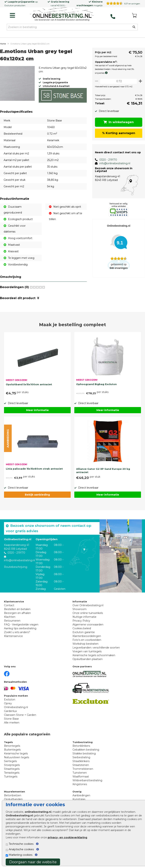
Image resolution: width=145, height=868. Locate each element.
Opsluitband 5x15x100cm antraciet (29, 384)
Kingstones (80, 784)
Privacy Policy (81, 621)
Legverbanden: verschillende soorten (96, 648)
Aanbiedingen (81, 795)
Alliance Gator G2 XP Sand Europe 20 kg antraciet (103, 470)
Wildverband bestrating (87, 780)
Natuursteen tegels (17, 757)
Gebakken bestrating (86, 750)
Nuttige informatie (84, 617)
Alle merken (12, 723)
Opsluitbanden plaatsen (88, 659)
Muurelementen (15, 792)
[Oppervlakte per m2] (118, 81)
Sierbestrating (81, 757)
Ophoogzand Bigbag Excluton (96, 384)
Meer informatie (37, 410)
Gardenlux (10, 711)
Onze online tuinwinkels (88, 613)
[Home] (62, 14)
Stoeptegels (12, 765)
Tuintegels (11, 777)
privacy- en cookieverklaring (67, 837)
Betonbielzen (13, 795)
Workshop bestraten (85, 644)
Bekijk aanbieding (37, 495)
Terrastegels (12, 773)
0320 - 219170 (106, 160)
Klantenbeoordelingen (87, 636)
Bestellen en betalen (17, 609)
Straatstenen (81, 765)
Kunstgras (79, 799)
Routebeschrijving (16, 567)
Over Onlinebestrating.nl (88, 605)
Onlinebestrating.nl (16, 707)
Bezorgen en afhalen (17, 613)
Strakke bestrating (84, 753)
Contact (9, 605)
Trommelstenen (83, 769)
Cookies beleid (82, 628)
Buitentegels (12, 750)
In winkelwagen (118, 122)
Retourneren (12, 621)
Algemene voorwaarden (88, 625)
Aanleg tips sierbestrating (20, 628)
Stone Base (11, 719)
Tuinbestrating (83, 742)
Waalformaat (81, 777)
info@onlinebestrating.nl (113, 163)
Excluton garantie (84, 632)
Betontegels (12, 746)
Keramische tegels (16, 753)
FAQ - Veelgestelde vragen (21, 625)
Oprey (8, 703)
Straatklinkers (81, 761)
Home (3, 44)
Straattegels (12, 769)
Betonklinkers (81, 746)
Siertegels (10, 761)
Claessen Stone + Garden (20, 715)
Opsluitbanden (13, 799)
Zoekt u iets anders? (17, 632)
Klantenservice (13, 636)
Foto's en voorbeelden (87, 640)
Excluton (9, 5)
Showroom (80, 609)
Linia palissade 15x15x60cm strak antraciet (34, 469)
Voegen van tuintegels (87, 651)
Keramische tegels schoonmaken (94, 655)
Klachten (10, 617)
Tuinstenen (80, 773)
